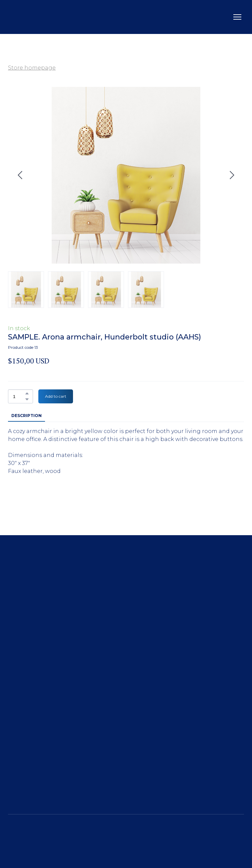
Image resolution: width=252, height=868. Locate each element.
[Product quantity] (19, 396)
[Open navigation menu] (237, 17)
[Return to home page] (28, 17)
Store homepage (32, 68)
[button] (27, 393)
